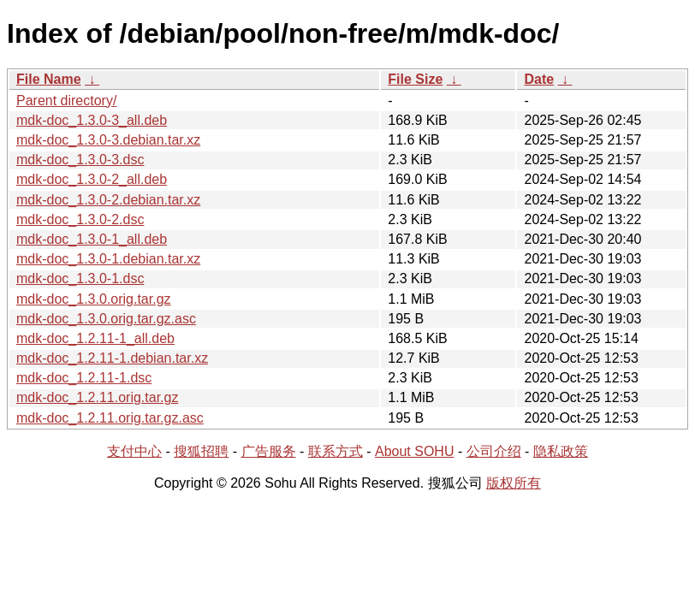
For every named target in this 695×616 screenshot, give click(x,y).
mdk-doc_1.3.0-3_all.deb (92, 120)
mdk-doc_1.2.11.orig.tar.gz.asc (110, 418)
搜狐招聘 (201, 451)
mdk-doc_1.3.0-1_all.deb (92, 239)
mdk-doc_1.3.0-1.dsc (80, 278)
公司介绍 (494, 451)
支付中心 (134, 451)
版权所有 (514, 483)
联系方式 (336, 451)
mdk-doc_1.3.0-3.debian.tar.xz (108, 140)
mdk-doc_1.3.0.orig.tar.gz (94, 299)
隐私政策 (561, 451)
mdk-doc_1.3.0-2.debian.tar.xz (108, 200)
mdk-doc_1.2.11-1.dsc (84, 378)
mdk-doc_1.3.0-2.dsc (80, 219)
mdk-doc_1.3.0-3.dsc (80, 160)
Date (539, 79)
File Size (415, 79)
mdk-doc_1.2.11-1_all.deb (95, 338)
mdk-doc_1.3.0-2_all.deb (92, 179)
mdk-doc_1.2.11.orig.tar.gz (97, 397)
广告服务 (269, 451)
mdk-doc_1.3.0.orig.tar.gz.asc (106, 319)
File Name (49, 79)
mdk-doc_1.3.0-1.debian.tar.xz (108, 259)
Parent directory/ (66, 101)
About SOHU (414, 451)
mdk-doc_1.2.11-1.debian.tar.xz (112, 358)
